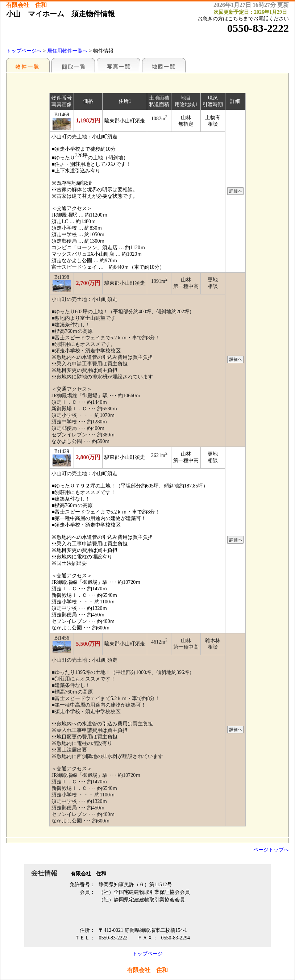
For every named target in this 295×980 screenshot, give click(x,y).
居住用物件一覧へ (67, 51)
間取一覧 (73, 65)
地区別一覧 (28, 65)
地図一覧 (164, 65)
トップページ (147, 954)
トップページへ (24, 51)
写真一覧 (119, 65)
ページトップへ (271, 850)
